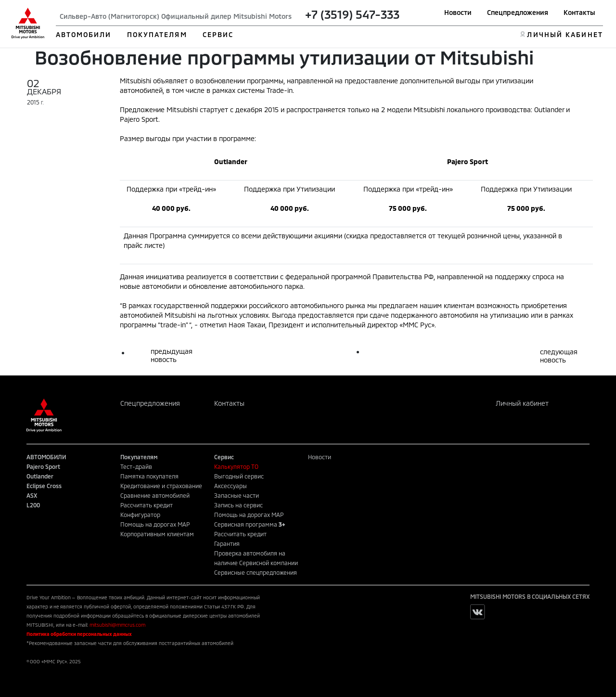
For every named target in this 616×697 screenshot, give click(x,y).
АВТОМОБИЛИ (84, 34)
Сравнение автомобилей (155, 495)
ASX (32, 495)
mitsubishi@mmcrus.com (117, 625)
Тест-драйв (136, 466)
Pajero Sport (43, 466)
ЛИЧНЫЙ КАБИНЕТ (565, 34)
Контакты (579, 12)
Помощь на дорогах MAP (155, 524)
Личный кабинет (522, 403)
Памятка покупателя (149, 476)
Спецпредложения (518, 12)
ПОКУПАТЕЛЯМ (157, 34)
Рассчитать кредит (147, 505)
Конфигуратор (140, 515)
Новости (458, 12)
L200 (33, 505)
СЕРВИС (218, 34)
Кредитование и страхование (161, 486)
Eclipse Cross (44, 486)
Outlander (40, 476)
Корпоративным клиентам (157, 534)
